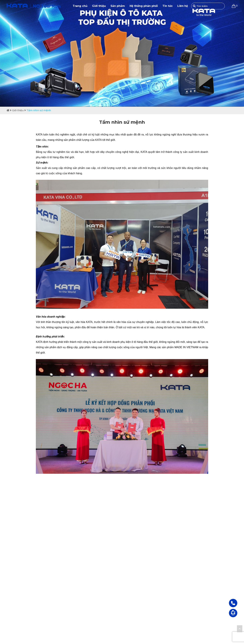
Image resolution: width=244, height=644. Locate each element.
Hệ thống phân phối (144, 6)
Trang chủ (80, 6)
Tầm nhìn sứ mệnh (39, 110)
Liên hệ (183, 6)
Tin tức (168, 6)
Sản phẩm (118, 6)
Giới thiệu (99, 6)
